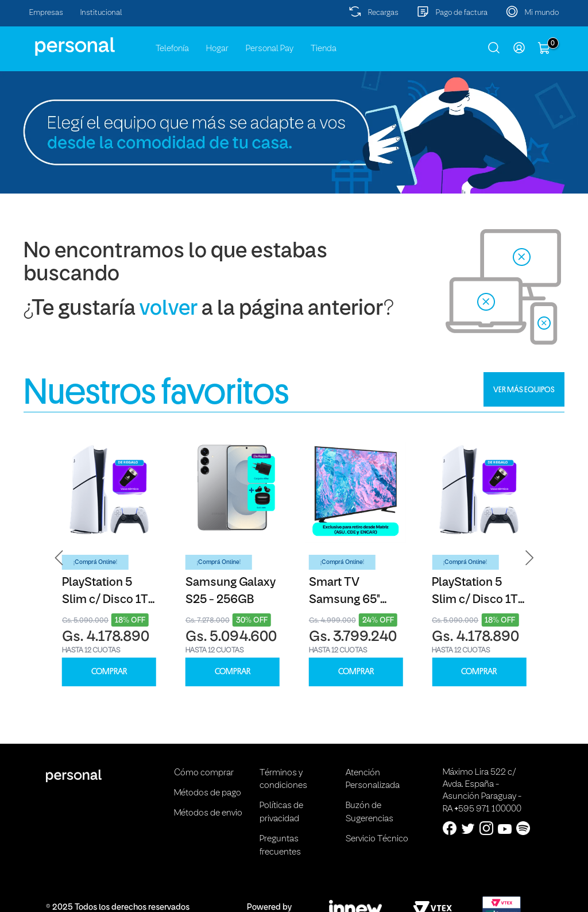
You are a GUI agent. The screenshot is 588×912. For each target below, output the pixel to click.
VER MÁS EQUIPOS (524, 389)
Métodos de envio (208, 813)
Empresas (46, 13)
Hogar (217, 49)
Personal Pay (270, 49)
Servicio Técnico (377, 839)
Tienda (324, 49)
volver (169, 309)
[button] (59, 558)
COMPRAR (109, 672)
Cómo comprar (204, 773)
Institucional (101, 13)
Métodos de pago (208, 793)
